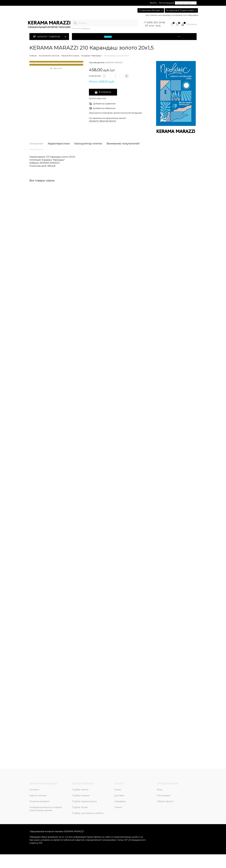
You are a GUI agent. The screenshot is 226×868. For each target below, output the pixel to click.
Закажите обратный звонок (102, 121)
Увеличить (58, 68)
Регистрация (166, 3)
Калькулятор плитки (88, 144)
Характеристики (59, 144)
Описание (36, 144)
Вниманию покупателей (123, 144)
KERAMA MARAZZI (114, 62)
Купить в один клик (98, 98)
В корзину (105, 92)
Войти (153, 3)
